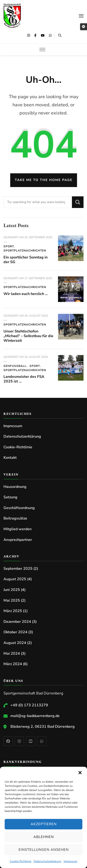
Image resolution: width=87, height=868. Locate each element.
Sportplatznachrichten (25, 251)
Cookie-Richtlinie (21, 861)
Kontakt (10, 458)
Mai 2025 (12, 600)
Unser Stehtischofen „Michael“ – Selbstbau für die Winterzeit (28, 336)
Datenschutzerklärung (47, 861)
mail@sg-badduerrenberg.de (35, 716)
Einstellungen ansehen (44, 850)
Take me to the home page (44, 180)
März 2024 (13, 664)
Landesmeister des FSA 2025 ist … (24, 379)
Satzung (10, 497)
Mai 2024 (12, 654)
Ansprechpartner (18, 540)
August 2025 (15, 579)
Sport (9, 246)
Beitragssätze (15, 518)
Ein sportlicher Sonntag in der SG (26, 260)
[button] (80, 773)
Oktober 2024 (15, 632)
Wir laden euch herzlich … (26, 294)
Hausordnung (15, 487)
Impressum (70, 861)
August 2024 (15, 643)
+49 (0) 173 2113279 (29, 705)
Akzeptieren (44, 824)
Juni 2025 (12, 590)
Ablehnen (44, 837)
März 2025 (13, 611)
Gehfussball (15, 366)
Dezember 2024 (17, 622)
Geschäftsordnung (19, 508)
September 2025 (18, 569)
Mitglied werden (18, 529)
